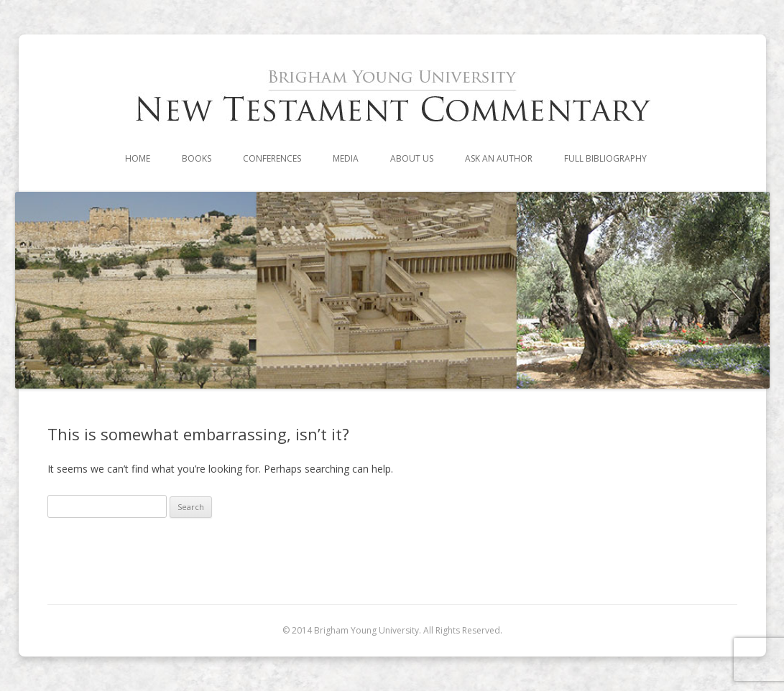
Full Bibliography (605, 158)
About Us (412, 158)
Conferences (272, 158)
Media (346, 158)
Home (138, 158)
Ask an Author (499, 158)
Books (197, 158)
